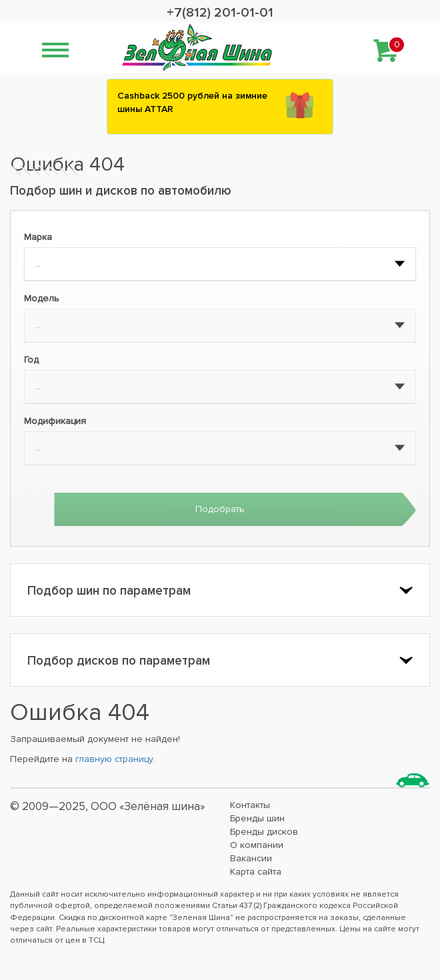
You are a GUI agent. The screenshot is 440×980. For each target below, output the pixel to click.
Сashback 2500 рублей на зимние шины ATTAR (192, 102)
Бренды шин (257, 818)
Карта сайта (256, 872)
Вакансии (251, 858)
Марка (38, 237)
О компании (257, 845)
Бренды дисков (264, 832)
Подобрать (220, 509)
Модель (42, 298)
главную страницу (114, 759)
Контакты (250, 805)
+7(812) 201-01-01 (220, 13)
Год (31, 360)
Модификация (55, 421)
